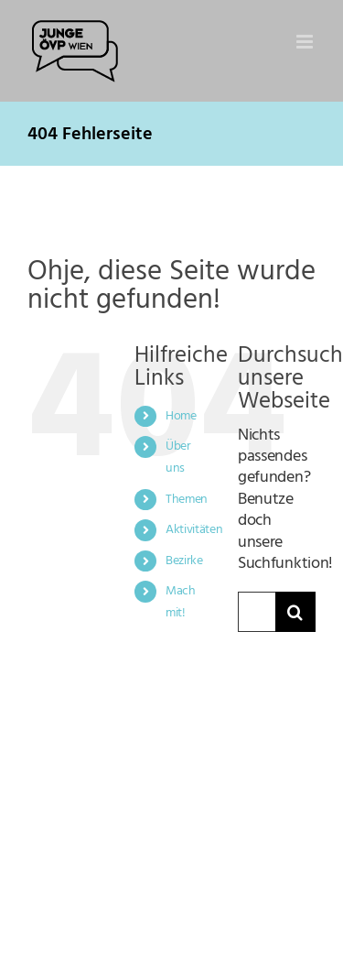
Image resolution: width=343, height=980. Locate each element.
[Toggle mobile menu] (306, 42)
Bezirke (184, 561)
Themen (187, 499)
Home (181, 416)
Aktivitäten (194, 529)
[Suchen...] (257, 612)
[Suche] (295, 612)
